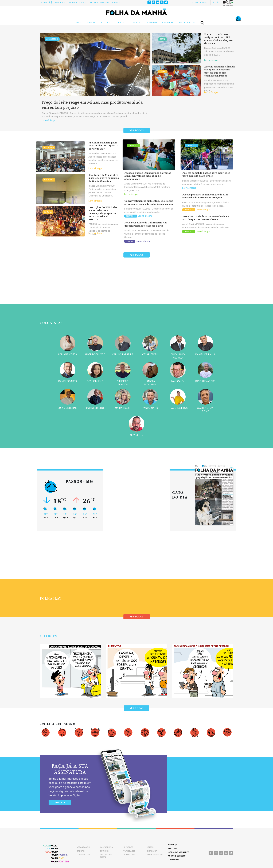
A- (218, 2)
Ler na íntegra (49, 120)
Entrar (116, 2)
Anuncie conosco (78, 2)
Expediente (59, 2)
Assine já (60, 803)
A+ (214, 2)
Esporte (120, 23)
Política (105, 23)
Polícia (91, 23)
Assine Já (46, 2)
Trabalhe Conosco (99, 2)
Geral (79, 23)
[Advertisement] (136, 289)
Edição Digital (187, 23)
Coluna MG (168, 23)
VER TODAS (136, 708)
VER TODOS (137, 130)
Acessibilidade (200, 2)
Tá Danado (151, 23)
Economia (135, 23)
